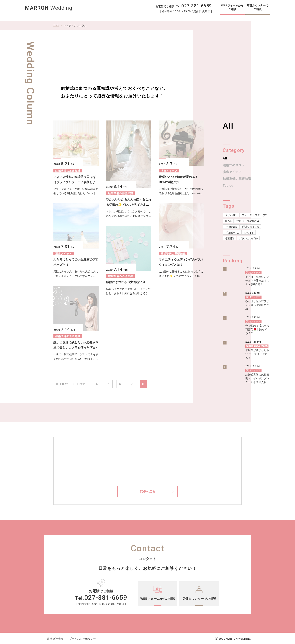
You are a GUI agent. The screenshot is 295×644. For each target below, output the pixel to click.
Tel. (194, 6)
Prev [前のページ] (81, 384)
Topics (228, 186)
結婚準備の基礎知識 (237, 179)
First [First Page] (64, 384)
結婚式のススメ (234, 165)
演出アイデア (232, 172)
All (225, 158)
